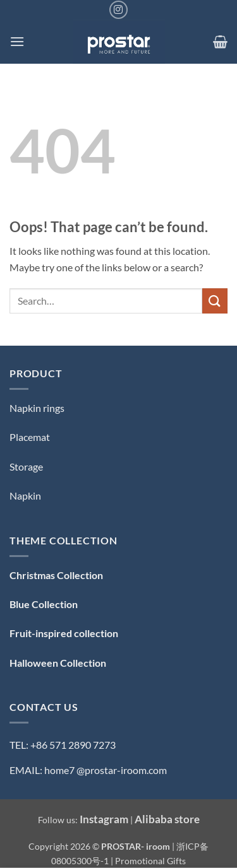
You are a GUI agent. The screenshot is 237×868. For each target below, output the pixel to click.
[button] (17, 41)
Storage (26, 466)
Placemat (30, 437)
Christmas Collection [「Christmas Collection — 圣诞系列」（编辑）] (56, 575)
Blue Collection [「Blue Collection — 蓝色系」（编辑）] (44, 604)
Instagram (104, 819)
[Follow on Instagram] (118, 10)
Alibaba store (167, 819)
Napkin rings (37, 408)
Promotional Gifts (150, 861)
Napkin (25, 496)
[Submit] (215, 301)
